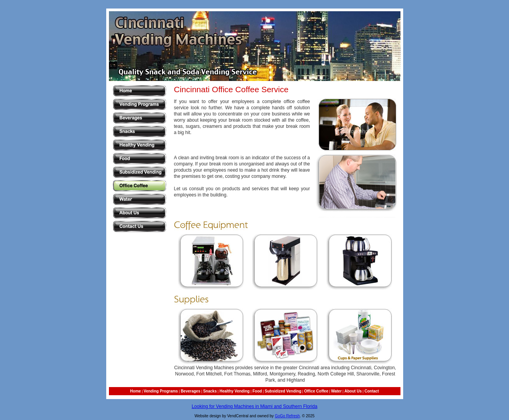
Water (336, 391)
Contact (372, 391)
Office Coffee (316, 391)
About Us (353, 391)
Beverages (191, 391)
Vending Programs (161, 391)
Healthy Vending (235, 391)
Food (257, 391)
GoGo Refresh (287, 416)
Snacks (210, 391)
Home (136, 391)
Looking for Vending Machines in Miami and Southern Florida (254, 406)
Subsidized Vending (283, 391)
